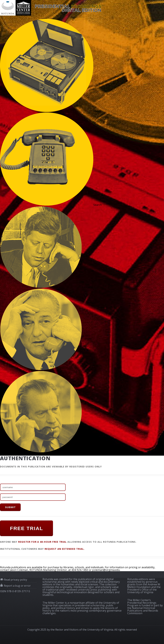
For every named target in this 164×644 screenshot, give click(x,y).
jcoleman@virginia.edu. (106, 570)
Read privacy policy (15, 580)
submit (10, 507)
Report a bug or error (17, 586)
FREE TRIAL (27, 528)
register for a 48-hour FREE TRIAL (42, 542)
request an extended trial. (65, 549)
